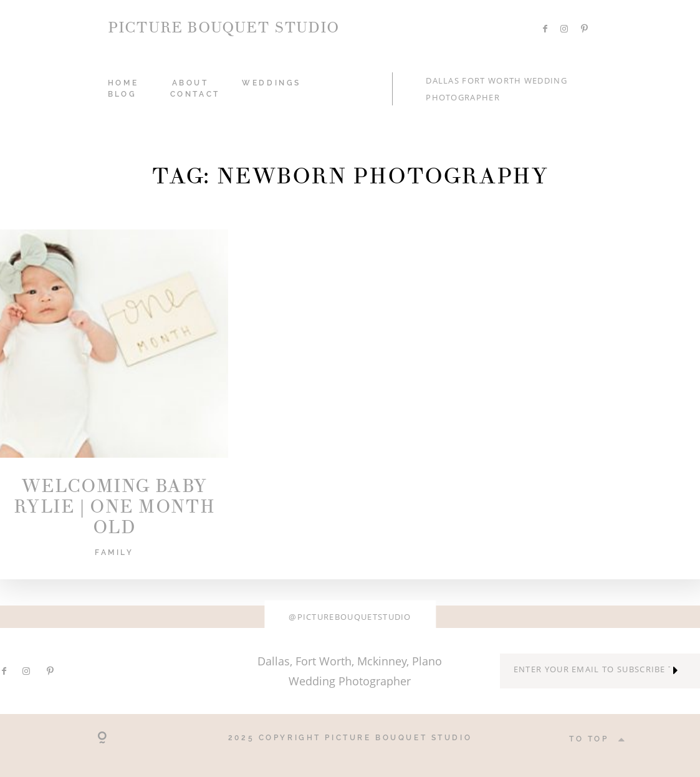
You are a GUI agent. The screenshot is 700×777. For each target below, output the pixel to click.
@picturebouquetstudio (350, 617)
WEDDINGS (271, 83)
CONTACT (195, 94)
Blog (122, 94)
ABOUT (190, 83)
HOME (123, 83)
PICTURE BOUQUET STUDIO (223, 28)
